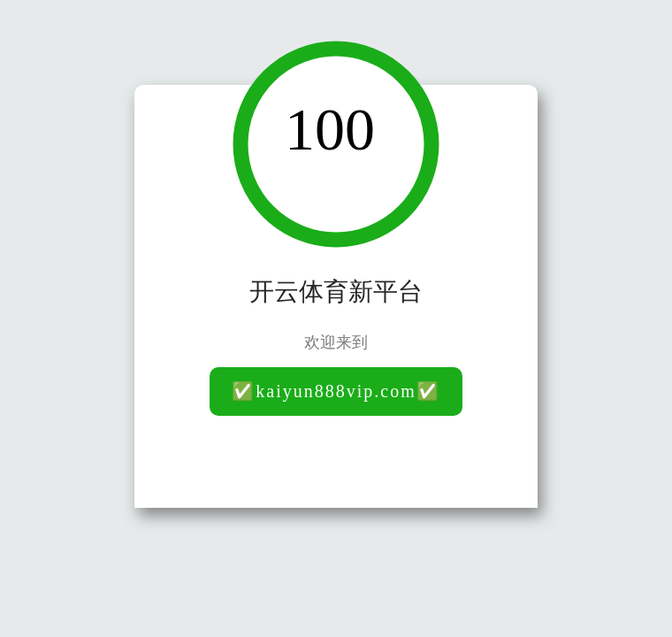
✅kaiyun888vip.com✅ (336, 391)
